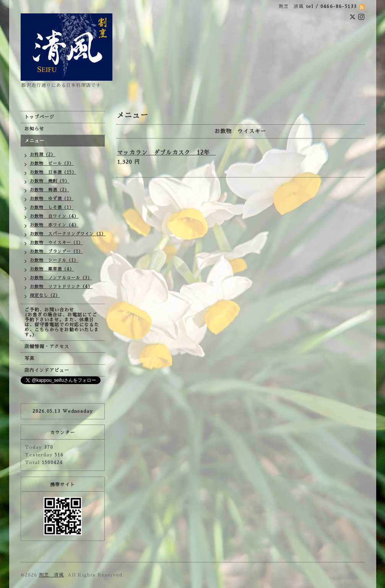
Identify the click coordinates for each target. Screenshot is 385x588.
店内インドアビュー (47, 370)
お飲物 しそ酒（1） (52, 208)
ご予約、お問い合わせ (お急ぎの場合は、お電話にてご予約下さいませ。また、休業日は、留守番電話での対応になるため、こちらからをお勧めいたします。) (62, 322)
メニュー (34, 141)
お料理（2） (43, 155)
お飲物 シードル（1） (54, 260)
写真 (29, 358)
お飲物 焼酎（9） (50, 181)
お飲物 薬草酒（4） (52, 269)
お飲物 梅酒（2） (50, 190)
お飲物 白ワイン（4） (54, 216)
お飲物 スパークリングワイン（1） (67, 234)
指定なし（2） (45, 296)
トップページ (39, 117)
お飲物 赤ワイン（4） (54, 225)
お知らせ (34, 129)
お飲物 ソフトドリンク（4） (61, 287)
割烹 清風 (51, 575)
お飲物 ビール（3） (52, 164)
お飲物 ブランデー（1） (56, 252)
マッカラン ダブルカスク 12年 (167, 152)
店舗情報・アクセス (47, 347)
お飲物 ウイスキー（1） (56, 243)
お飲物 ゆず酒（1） (52, 199)
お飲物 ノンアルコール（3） (61, 278)
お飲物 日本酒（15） (53, 172)
